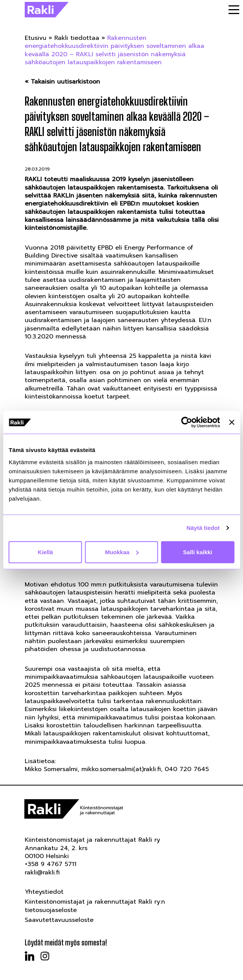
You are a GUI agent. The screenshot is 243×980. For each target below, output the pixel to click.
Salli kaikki (198, 552)
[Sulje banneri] (232, 422)
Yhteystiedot (44, 892)
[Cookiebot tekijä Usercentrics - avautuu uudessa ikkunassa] (187, 422)
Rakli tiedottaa (77, 38)
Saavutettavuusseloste (59, 920)
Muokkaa (122, 552)
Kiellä (45, 552)
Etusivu (36, 38)
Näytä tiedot (203, 528)
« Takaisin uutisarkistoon (62, 82)
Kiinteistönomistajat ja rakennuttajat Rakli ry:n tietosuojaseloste (95, 906)
